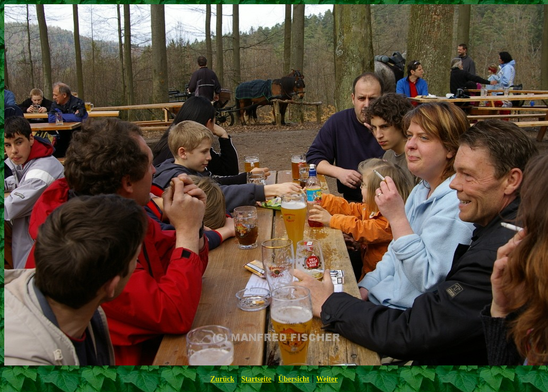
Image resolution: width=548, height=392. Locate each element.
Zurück (222, 379)
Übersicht (294, 379)
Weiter (327, 379)
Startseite (256, 379)
